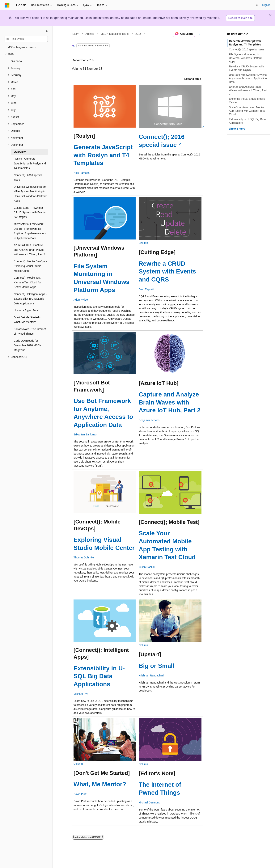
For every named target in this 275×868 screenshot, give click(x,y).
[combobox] (26, 39)
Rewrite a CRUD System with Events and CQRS (167, 271)
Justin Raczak (147, 567)
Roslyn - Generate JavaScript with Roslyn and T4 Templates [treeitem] (30, 163)
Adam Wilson (81, 300)
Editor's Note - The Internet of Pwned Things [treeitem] (30, 331)
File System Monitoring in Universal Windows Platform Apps (246, 58)
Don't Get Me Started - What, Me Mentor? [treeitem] (27, 320)
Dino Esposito (147, 289)
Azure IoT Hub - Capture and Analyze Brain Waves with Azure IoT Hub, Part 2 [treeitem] (29, 250)
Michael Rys (81, 694)
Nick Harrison (82, 173)
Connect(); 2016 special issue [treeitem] (28, 178)
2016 (138, 34)
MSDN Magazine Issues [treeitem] (22, 47)
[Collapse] (47, 31)
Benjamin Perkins (149, 420)
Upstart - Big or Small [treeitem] (26, 310)
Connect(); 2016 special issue (247, 49)
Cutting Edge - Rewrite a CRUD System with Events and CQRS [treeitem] (30, 212)
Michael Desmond (149, 802)
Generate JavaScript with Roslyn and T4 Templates (103, 155)
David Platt (80, 794)
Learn (76, 34)
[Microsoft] (7, 5)
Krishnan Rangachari (151, 675)
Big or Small (157, 666)
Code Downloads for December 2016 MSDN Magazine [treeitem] (28, 345)
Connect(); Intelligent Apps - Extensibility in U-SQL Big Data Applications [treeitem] (30, 299)
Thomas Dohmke (84, 557)
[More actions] (200, 34)
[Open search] (257, 5)
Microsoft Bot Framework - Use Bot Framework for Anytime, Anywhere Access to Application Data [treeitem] (30, 231)
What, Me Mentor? (100, 784)
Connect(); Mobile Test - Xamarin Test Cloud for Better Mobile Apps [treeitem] (28, 282)
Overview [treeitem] (16, 61)
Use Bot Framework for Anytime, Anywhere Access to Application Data (248, 78)
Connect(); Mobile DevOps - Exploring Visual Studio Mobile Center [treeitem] (30, 266)
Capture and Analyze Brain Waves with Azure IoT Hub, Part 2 (170, 402)
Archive (90, 34)
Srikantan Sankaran (85, 434)
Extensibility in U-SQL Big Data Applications (99, 676)
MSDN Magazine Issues (115, 34)
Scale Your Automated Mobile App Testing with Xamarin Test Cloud (247, 111)
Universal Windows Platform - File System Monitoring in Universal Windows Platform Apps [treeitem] (30, 194)
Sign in (266, 5)
